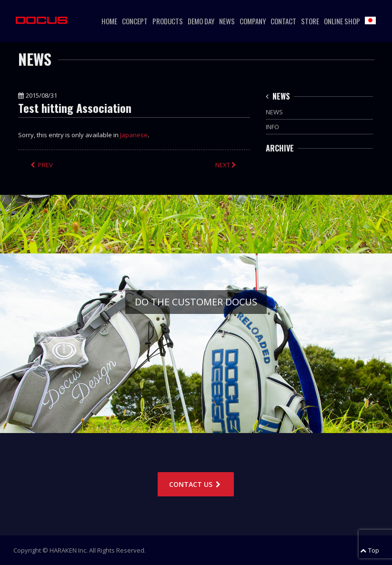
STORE (310, 21)
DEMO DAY (201, 21)
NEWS (227, 21)
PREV (42, 165)
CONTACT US (196, 484)
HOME (109, 21)
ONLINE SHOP (342, 21)
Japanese (134, 135)
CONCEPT (135, 21)
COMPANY (253, 21)
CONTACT (283, 21)
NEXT (226, 165)
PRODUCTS (168, 21)
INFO (272, 127)
